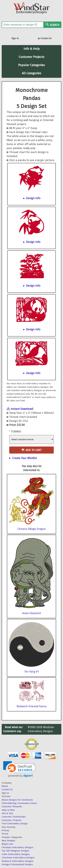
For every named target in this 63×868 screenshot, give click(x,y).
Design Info (33, 198)
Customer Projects (32, 57)
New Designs (8, 841)
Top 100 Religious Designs (15, 851)
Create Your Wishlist (24, 458)
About (5, 786)
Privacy (5, 830)
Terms (5, 834)
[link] (19, 769)
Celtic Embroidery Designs (16, 854)
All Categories (32, 73)
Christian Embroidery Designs (17, 847)
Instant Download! (22, 409)
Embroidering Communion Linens (19, 803)
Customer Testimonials (14, 817)
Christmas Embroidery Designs (18, 858)
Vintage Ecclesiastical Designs (17, 864)
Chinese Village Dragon (32, 529)
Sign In (15, 38)
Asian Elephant (32, 613)
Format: (16, 432)
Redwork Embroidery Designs (18, 861)
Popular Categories (32, 65)
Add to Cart (32, 450)
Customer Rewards (12, 806)
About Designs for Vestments (17, 800)
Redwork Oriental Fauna (32, 706)
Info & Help (32, 49)
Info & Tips (7, 813)
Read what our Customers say (13, 729)
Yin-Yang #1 (32, 672)
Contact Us (45, 39)
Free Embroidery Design (15, 824)
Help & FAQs (8, 810)
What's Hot (7, 844)
